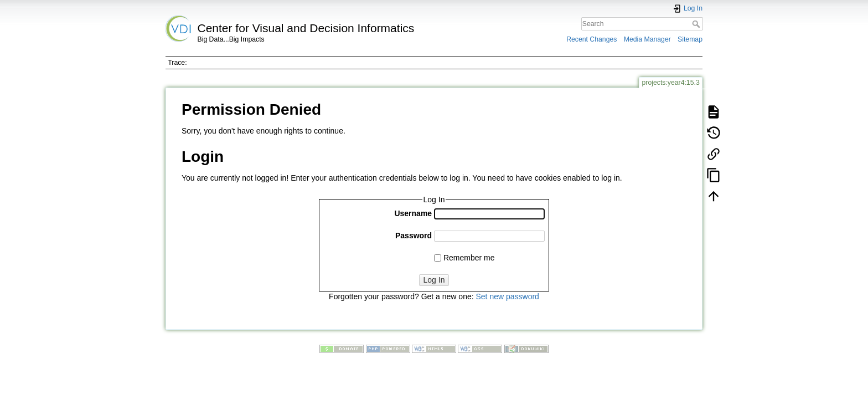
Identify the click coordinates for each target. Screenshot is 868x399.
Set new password (507, 296)
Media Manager (647, 39)
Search (697, 24)
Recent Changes (591, 39)
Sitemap (690, 39)
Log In (434, 280)
